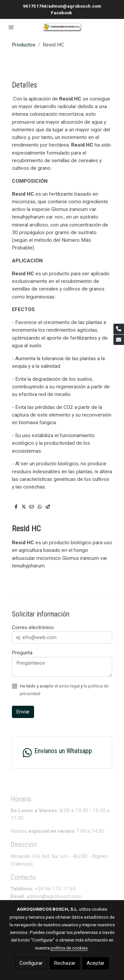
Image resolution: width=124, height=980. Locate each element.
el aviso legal (68, 686)
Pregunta (22, 653)
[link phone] (119, 329)
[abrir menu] (11, 27)
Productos (24, 45)
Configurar (31, 963)
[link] (62, 27)
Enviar (23, 712)
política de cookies (69, 948)
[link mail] (119, 340)
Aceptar (96, 963)
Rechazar (65, 963)
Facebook (62, 13)
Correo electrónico (33, 627)
